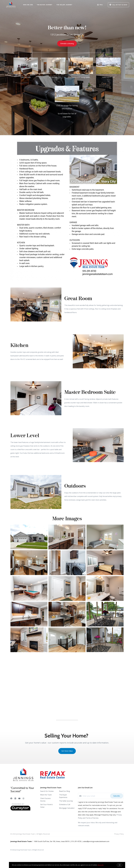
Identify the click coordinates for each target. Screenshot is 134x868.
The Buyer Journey (45, 5)
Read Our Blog (65, 791)
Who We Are (28, 5)
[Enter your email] (96, 796)
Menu (100, 5)
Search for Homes (47, 791)
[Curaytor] (20, 810)
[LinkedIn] (15, 798)
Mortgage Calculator (67, 808)
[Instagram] (23, 798)
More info (101, 865)
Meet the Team (46, 795)
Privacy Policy (119, 834)
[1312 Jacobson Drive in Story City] (67, 105)
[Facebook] (11, 798)
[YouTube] (19, 798)
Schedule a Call (65, 804)
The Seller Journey (64, 5)
